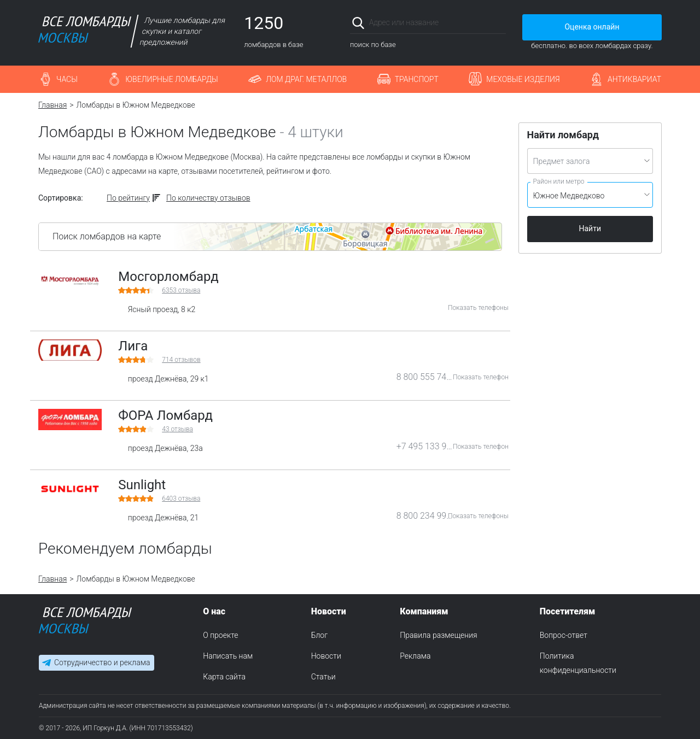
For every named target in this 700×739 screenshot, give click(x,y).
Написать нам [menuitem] (228, 656)
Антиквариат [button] (634, 79)
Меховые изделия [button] (523, 79)
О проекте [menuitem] (220, 635)
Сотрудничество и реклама (102, 662)
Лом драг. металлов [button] (306, 79)
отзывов (181, 360)
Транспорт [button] (417, 79)
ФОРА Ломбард (165, 415)
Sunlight (142, 485)
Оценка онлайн (592, 27)
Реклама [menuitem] (415, 656)
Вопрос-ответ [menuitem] (564, 635)
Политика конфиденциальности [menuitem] (578, 663)
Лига (133, 346)
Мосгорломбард (168, 277)
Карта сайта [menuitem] (224, 677)
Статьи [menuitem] (323, 677)
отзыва (181, 290)
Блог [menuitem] (319, 635)
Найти (590, 228)
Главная (52, 105)
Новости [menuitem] (326, 656)
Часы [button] (67, 79)
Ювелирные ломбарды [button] (171, 79)
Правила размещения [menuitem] (438, 635)
